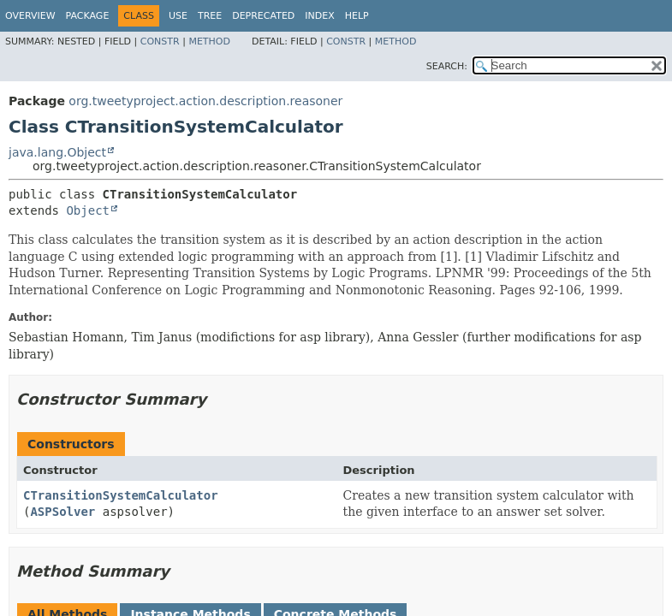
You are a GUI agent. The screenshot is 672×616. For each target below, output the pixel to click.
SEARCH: (447, 66)
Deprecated (263, 16)
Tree (210, 16)
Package (88, 16)
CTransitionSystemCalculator (121, 495)
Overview (30, 16)
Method (209, 41)
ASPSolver (62, 512)
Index (319, 16)
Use (178, 16)
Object (88, 210)
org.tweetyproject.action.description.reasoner (205, 101)
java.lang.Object (57, 152)
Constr (160, 41)
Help (357, 16)
